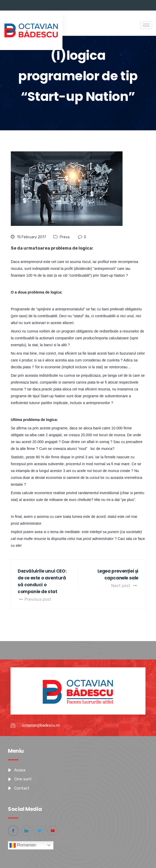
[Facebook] (13, 831)
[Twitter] (40, 831)
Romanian (23, 845)
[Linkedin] (26, 831)
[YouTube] (53, 831)
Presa (65, 237)
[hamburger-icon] (146, 25)
